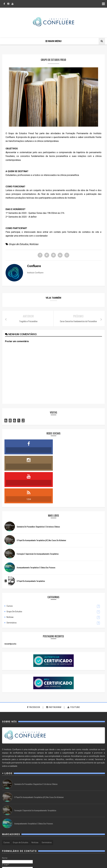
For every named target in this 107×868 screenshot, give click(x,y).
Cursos (10, 574)
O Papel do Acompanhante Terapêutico (31, 549)
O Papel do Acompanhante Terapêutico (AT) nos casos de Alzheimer (41, 508)
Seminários (12, 590)
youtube (74, 675)
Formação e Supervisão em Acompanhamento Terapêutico (38, 522)
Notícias (34, 244)
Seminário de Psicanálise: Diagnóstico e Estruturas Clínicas (38, 494)
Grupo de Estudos (19, 244)
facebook (34, 675)
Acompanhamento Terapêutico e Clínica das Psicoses (36, 535)
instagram (54, 675)
